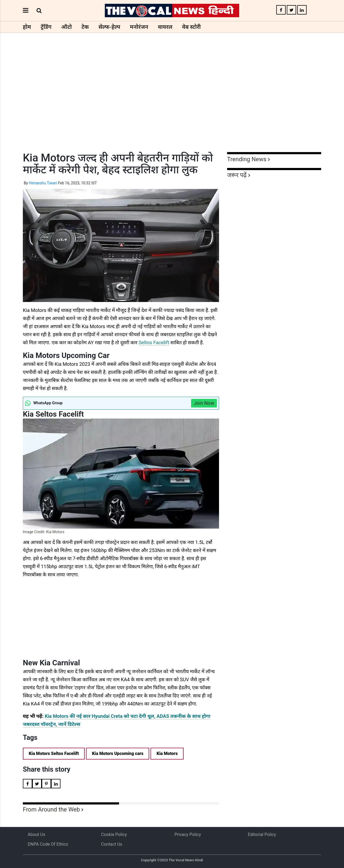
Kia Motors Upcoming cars (118, 753)
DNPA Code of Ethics (48, 844)
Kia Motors (167, 753)
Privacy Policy (188, 834)
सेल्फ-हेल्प (109, 27)
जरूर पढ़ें (237, 175)
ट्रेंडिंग (46, 27)
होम (27, 27)
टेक (85, 27)
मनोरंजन (139, 27)
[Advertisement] (172, 102)
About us (36, 834)
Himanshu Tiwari (43, 183)
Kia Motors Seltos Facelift (54, 753)
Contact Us (112, 844)
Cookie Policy (114, 834)
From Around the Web (51, 809)
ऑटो (67, 27)
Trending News (247, 159)
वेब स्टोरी (191, 27)
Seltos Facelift (154, 342)
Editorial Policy (262, 834)
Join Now (204, 403)
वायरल (165, 27)
